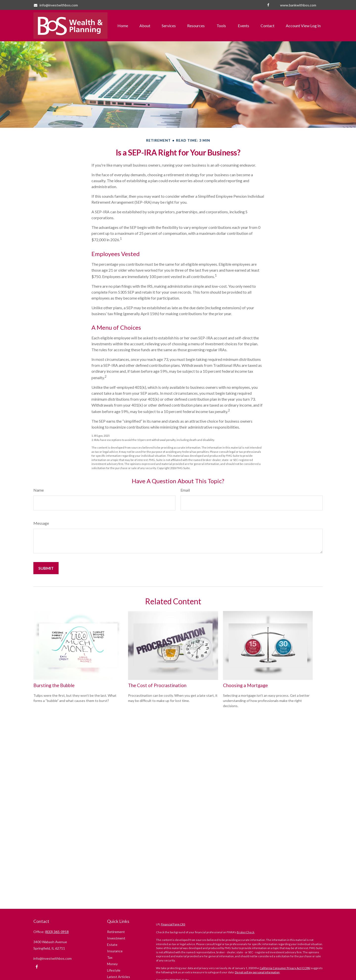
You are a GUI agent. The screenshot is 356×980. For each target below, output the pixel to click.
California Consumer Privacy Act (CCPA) (285, 968)
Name (39, 490)
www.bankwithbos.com (298, 5)
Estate (112, 945)
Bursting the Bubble (54, 685)
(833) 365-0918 (57, 932)
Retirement (116, 932)
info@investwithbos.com (56, 5)
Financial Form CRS (173, 924)
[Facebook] (268, 5)
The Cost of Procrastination (157, 685)
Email (185, 490)
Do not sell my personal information (257, 972)
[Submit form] (46, 568)
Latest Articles (119, 977)
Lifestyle (114, 970)
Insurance (115, 951)
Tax (110, 957)
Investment (116, 938)
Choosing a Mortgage (245, 685)
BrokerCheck (246, 932)
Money (112, 964)
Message (41, 523)
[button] (123, 26)
